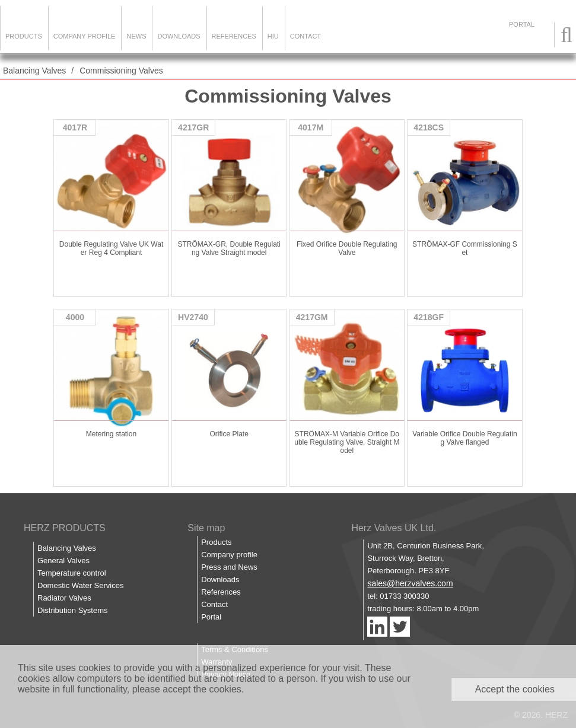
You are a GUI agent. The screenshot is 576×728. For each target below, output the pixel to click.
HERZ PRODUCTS (65, 528)
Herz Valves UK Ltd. (394, 528)
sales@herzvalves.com (410, 583)
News (136, 36)
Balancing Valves (34, 71)
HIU (273, 36)
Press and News (229, 567)
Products (24, 36)
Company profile (229, 555)
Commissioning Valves (121, 71)
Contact (305, 36)
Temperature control (72, 573)
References (234, 36)
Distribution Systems (72, 610)
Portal (211, 617)
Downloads (179, 36)
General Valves (63, 561)
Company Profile (85, 36)
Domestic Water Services (80, 585)
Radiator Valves (64, 598)
